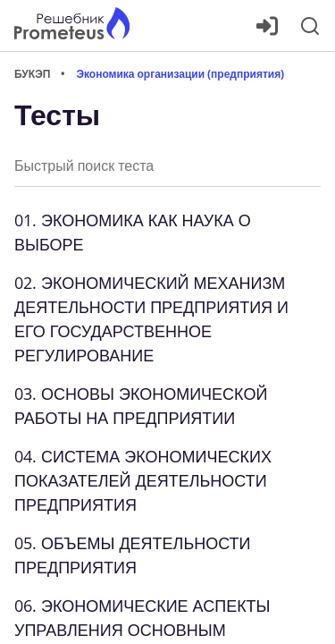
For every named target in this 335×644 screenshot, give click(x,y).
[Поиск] (310, 26)
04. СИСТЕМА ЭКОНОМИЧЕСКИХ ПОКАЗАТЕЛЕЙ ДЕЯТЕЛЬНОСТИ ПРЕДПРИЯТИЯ (143, 480)
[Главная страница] (72, 25)
